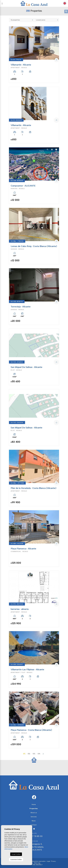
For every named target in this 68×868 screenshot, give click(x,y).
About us (34, 813)
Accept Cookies (16, 854)
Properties (34, 809)
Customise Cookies (16, 859)
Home (34, 804)
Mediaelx (39, 865)
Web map (37, 863)
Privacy (53, 861)
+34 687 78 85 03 (34, 835)
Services (34, 817)
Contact (34, 825)
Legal (48, 861)
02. (29, 754)
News (34, 821)
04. (39, 754)
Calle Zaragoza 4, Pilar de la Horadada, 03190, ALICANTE (34, 845)
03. (34, 754)
